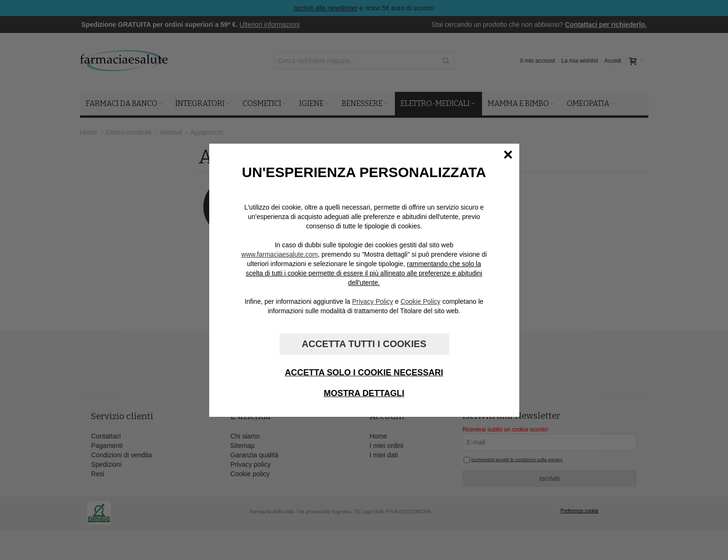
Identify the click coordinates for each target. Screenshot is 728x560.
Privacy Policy (372, 301)
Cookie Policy (421, 301)
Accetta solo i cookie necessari (364, 373)
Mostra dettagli (364, 393)
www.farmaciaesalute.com (280, 254)
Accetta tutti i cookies (364, 344)
